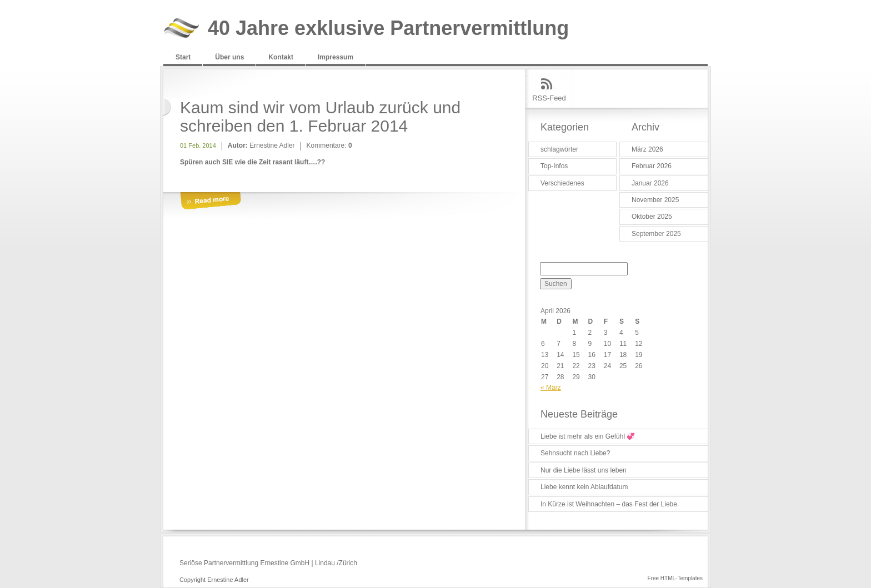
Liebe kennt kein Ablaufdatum (584, 487)
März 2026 (647, 149)
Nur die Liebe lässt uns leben (584, 470)
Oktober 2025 (652, 217)
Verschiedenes (562, 183)
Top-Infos (554, 166)
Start (183, 57)
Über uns (229, 57)
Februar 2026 (652, 166)
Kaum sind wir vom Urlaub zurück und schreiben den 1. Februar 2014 (320, 117)
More (211, 201)
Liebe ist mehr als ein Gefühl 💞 (588, 436)
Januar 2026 (650, 183)
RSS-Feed (549, 98)
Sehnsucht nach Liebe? (575, 453)
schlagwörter (559, 149)
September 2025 (656, 234)
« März (551, 388)
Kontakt (281, 57)
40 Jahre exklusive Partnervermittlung (388, 29)
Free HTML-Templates (675, 578)
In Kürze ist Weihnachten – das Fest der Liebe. (610, 504)
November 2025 (655, 200)
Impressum (336, 57)
